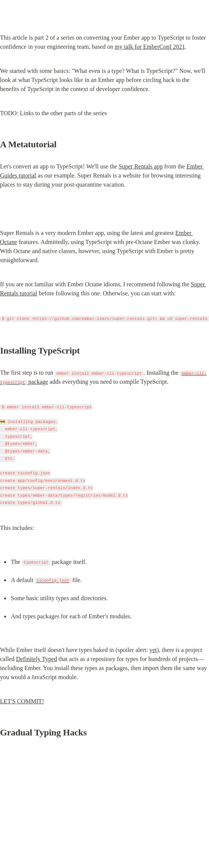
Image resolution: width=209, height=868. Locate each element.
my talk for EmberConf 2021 (150, 47)
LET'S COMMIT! (22, 701)
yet (153, 650)
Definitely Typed (36, 659)
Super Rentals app (140, 166)
